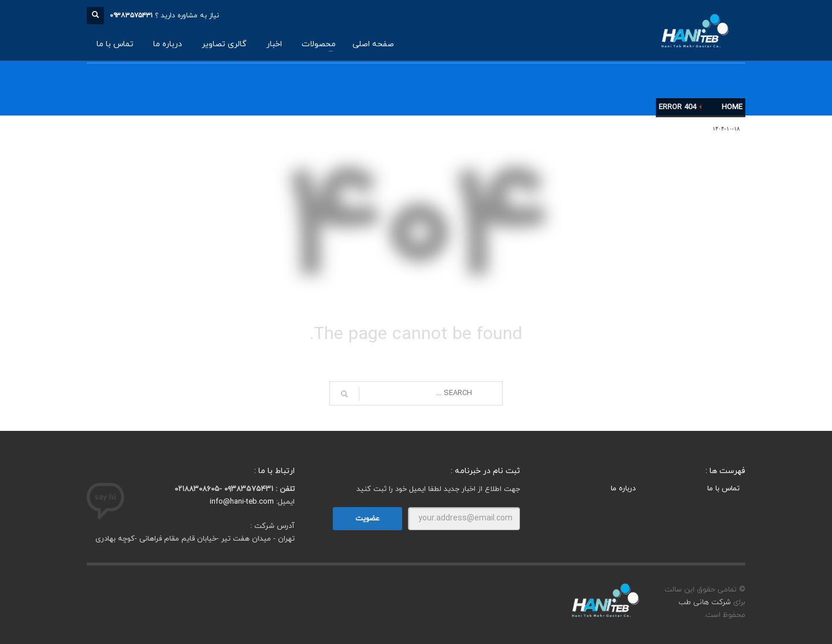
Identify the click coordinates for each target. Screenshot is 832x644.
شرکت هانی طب (705, 602)
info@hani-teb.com (242, 502)
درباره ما (623, 489)
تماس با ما (723, 489)
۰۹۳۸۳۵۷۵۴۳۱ (131, 16)
